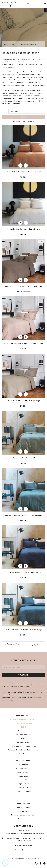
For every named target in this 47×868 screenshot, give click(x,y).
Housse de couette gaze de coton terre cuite (24, 172)
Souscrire (23, 675)
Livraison (24, 739)
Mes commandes (23, 807)
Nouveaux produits (23, 768)
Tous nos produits (24, 791)
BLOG (23, 727)
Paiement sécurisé (23, 735)
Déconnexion (23, 819)
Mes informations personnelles (23, 815)
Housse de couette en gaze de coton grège (24, 401)
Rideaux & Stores (24, 780)
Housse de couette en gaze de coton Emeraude (23, 515)
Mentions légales (24, 742)
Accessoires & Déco (23, 788)
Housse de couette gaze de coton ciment (24, 229)
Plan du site (24, 754)
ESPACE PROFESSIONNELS (24, 720)
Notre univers (24, 731)
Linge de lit (23, 776)
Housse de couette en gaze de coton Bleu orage (24, 630)
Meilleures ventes (24, 772)
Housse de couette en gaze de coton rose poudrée (24, 343)
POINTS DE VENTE (23, 723)
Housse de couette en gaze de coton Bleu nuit (23, 572)
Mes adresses (24, 811)
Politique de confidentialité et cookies (23, 750)
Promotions (23, 765)
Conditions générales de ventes (24, 746)
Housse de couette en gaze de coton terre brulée (23, 286)
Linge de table (23, 784)
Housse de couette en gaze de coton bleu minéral (24, 458)
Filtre (24, 117)
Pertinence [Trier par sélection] (27, 111)
